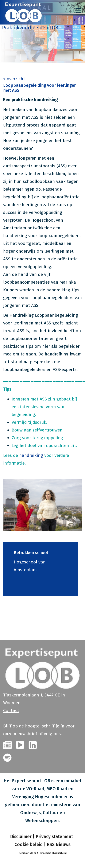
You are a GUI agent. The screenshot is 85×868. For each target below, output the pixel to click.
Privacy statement (54, 837)
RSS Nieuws (59, 845)
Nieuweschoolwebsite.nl (52, 853)
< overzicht (14, 79)
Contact (11, 710)
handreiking (31, 455)
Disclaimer (20, 837)
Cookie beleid (29, 845)
